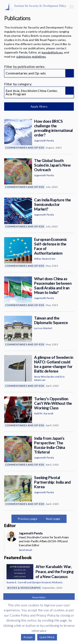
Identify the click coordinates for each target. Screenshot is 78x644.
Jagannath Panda (44, 141)
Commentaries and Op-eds (25, 148)
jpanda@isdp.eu (52, 52)
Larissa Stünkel (43, 328)
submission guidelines (31, 56)
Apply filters (39, 106)
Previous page (27, 519)
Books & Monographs (24, 588)
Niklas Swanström (45, 259)
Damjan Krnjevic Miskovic (47, 582)
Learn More (47, 637)
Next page (53, 519)
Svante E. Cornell (17, 582)
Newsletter (39, 597)
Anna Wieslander (44, 377)
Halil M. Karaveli (44, 413)
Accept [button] (28, 637)
